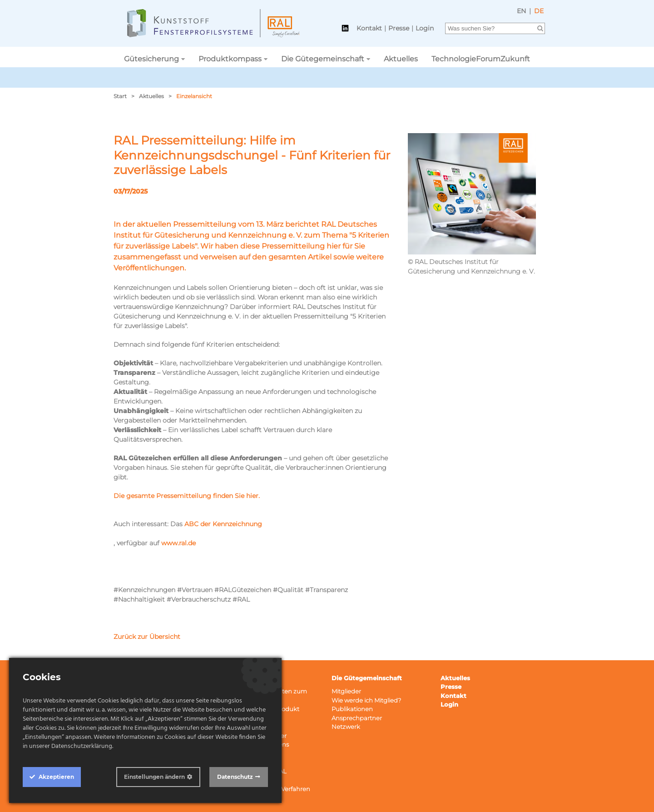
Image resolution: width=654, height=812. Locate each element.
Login (425, 28)
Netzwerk (346, 727)
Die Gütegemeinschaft (323, 59)
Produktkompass (230, 59)
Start (120, 96)
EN (521, 11)
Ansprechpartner (357, 718)
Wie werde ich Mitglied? (366, 700)
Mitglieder (346, 691)
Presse (399, 28)
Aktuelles (401, 59)
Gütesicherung (151, 59)
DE (539, 11)
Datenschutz (235, 777)
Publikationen (352, 709)
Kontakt (369, 28)
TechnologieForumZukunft (481, 59)
